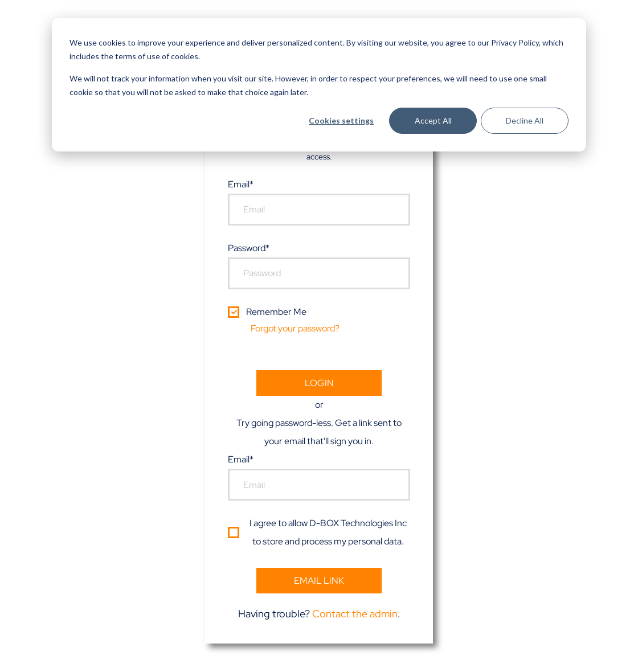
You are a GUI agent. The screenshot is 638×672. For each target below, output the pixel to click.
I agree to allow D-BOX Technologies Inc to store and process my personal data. (328, 532)
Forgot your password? (295, 328)
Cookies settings (341, 120)
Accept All (433, 120)
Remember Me (276, 312)
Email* (241, 184)
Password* (249, 248)
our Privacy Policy (508, 42)
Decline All (525, 120)
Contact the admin (355, 614)
